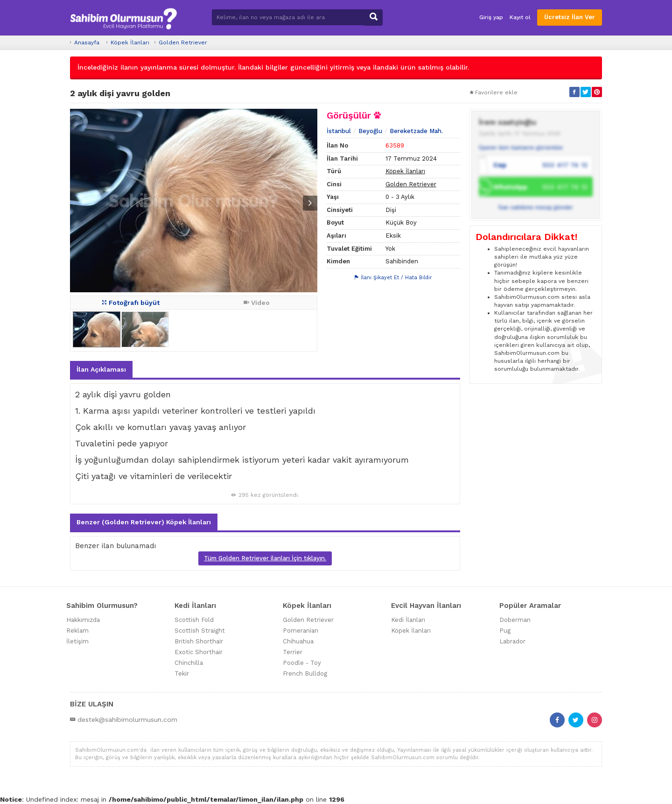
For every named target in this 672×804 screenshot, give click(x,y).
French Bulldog (305, 674)
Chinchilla (189, 663)
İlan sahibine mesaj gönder (536, 207)
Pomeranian (301, 631)
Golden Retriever (183, 42)
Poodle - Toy (302, 663)
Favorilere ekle (493, 92)
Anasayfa (87, 42)
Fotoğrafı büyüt (131, 303)
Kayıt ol (520, 17)
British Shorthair (199, 641)
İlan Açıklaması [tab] (101, 369)
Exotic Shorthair (199, 652)
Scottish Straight (200, 631)
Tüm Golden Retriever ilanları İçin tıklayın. (265, 558)
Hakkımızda (83, 620)
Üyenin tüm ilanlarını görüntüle (521, 148)
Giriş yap (491, 17)
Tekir (182, 674)
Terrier (293, 652)
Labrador (512, 641)
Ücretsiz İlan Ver (570, 17)
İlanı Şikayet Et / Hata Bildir (393, 278)
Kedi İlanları (408, 620)
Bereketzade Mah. (416, 131)
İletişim (77, 641)
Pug (505, 631)
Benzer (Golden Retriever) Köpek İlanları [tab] (144, 522)
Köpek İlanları (130, 42)
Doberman (515, 620)
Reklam (77, 631)
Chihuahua (298, 641)
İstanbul (339, 131)
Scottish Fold (194, 620)
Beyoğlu (370, 131)
